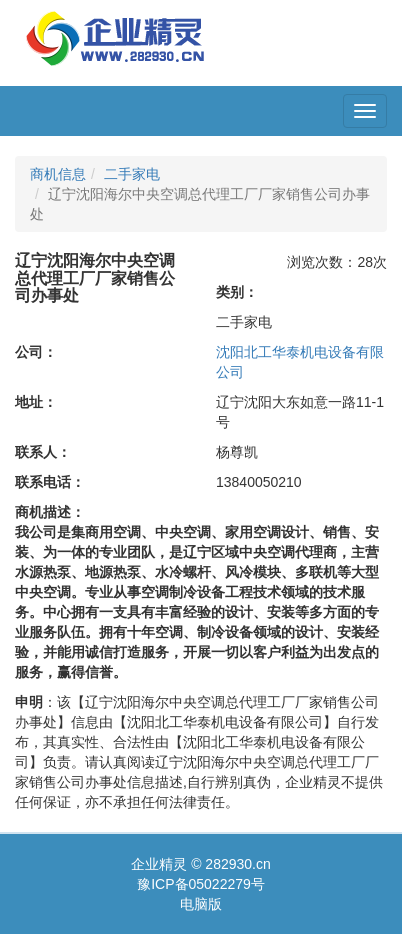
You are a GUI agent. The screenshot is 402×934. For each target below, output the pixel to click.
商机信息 (58, 174)
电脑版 (201, 904)
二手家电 (132, 174)
